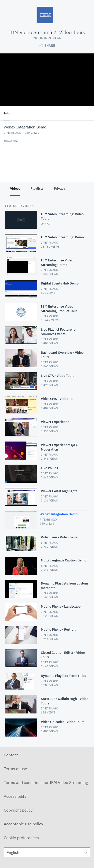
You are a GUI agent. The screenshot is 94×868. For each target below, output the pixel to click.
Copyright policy (18, 810)
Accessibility (15, 796)
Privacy (60, 189)
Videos (15, 189)
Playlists (37, 189)
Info (7, 113)
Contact (11, 755)
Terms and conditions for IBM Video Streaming (46, 782)
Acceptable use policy (23, 824)
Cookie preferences (21, 838)
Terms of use (15, 769)
